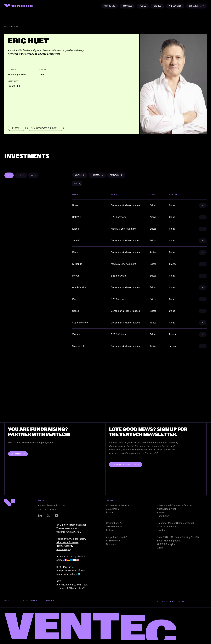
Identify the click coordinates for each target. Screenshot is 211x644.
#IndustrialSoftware (67, 542)
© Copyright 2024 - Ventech (170, 601)
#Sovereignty (64, 550)
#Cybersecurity (65, 546)
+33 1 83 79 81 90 (48, 510)
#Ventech (81, 525)
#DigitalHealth (77, 539)
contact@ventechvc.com (52, 506)
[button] (80, 175)
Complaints (49, 601)
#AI (66, 539)
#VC (59, 581)
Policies (8, 601)
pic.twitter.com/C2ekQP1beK (72, 585)
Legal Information (28, 601)
